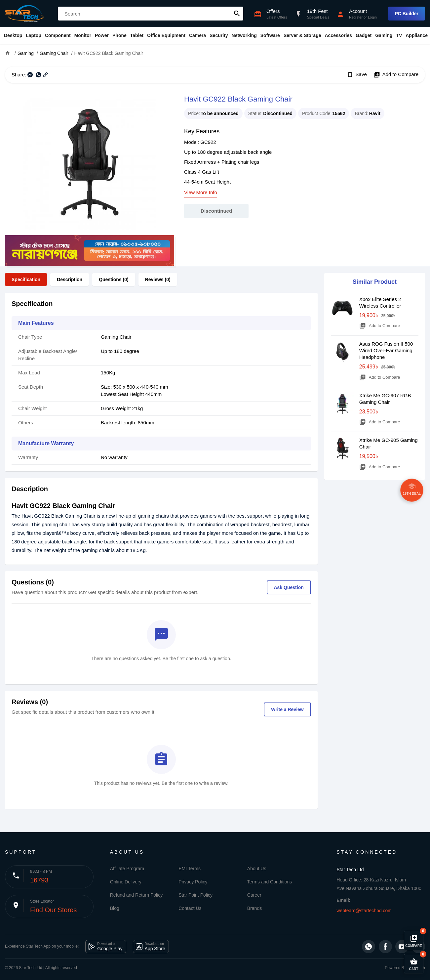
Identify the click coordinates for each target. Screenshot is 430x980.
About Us (257, 869)
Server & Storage (302, 35)
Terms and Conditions (270, 882)
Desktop (13, 35)
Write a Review (287, 709)
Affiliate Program (127, 869)
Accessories (338, 35)
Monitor (83, 35)
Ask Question (289, 587)
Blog (115, 908)
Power (102, 35)
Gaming (384, 35)
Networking (244, 35)
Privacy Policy (193, 882)
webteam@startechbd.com (364, 911)
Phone (119, 35)
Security (219, 35)
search (237, 14)
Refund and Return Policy (137, 895)
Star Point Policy (195, 895)
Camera (197, 35)
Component (58, 35)
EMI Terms (190, 869)
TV (399, 35)
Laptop (34, 35)
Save (357, 75)
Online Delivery (126, 882)
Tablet (137, 35)
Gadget (364, 35)
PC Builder (407, 14)
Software (270, 35)
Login (372, 17)
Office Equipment (166, 35)
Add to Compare (396, 75)
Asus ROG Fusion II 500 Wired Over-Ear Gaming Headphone (386, 350)
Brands (254, 908)
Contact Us (190, 908)
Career (254, 895)
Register (356, 17)
